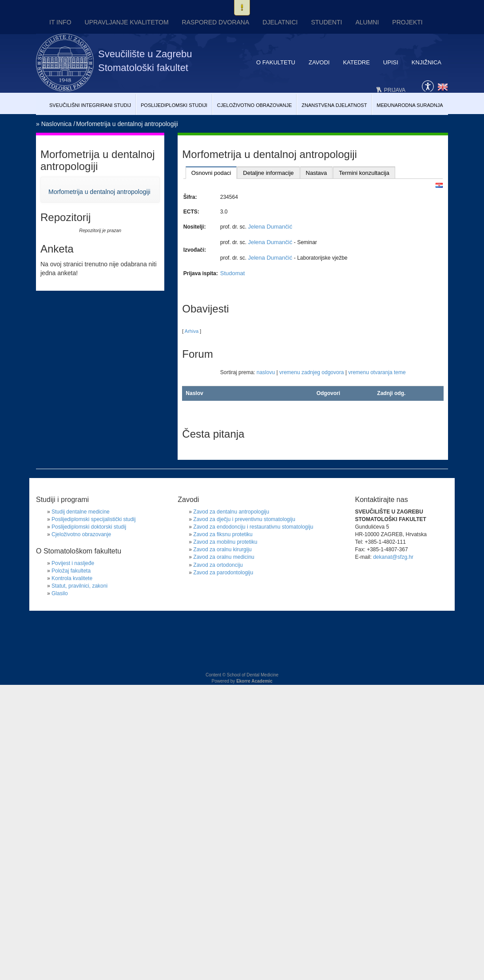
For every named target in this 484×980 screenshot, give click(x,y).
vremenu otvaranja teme (377, 372)
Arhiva (192, 331)
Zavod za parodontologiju (223, 573)
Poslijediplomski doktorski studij (89, 527)
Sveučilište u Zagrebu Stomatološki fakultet (145, 61)
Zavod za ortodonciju (218, 565)
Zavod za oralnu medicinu (224, 557)
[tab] (211, 173)
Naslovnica (56, 124)
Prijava (395, 90)
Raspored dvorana (216, 22)
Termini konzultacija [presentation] (364, 173)
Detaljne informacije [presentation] (268, 173)
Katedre (356, 62)
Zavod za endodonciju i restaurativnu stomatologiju (253, 527)
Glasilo (60, 593)
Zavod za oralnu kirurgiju (222, 549)
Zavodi (319, 62)
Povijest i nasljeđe (73, 563)
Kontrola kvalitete (72, 578)
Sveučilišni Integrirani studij (90, 105)
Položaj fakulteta (71, 571)
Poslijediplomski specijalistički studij (93, 519)
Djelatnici (280, 22)
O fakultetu (276, 62)
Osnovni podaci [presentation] (211, 173)
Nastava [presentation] (317, 173)
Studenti (326, 22)
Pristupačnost (428, 85)
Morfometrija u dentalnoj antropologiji (127, 124)
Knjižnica (426, 62)
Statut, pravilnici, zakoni (79, 586)
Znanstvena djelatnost (334, 105)
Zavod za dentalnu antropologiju (231, 512)
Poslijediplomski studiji (174, 105)
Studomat (233, 273)
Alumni (367, 22)
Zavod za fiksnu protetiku (223, 534)
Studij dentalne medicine (81, 512)
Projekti (407, 22)
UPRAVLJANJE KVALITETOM (127, 22)
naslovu (266, 372)
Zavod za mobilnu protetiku (225, 542)
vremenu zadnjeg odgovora (311, 372)
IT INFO (60, 22)
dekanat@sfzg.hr (393, 557)
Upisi (391, 62)
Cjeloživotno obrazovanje (255, 105)
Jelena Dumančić (270, 227)
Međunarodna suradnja (410, 105)
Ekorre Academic (254, 681)
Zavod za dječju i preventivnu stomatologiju (244, 519)
